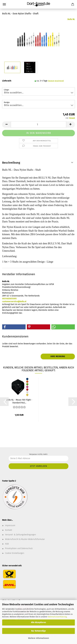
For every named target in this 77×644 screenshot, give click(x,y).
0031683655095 (9, 299)
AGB (7, 544)
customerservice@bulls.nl (14, 301)
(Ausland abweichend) (56, 81)
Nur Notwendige (38, 631)
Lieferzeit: (7, 81)
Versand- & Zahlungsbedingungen (20, 535)
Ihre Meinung (58, 356)
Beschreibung (11, 163)
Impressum (10, 525)
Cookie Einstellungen (15, 553)
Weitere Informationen (39, 638)
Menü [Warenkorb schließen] (4, 4)
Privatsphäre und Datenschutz (19, 548)
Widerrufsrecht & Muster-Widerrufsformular (25, 539)
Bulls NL (71, 19)
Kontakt (9, 530)
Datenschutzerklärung (57, 617)
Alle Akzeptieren (38, 622)
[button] (6, 125)
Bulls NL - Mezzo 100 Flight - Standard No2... (19, 401)
